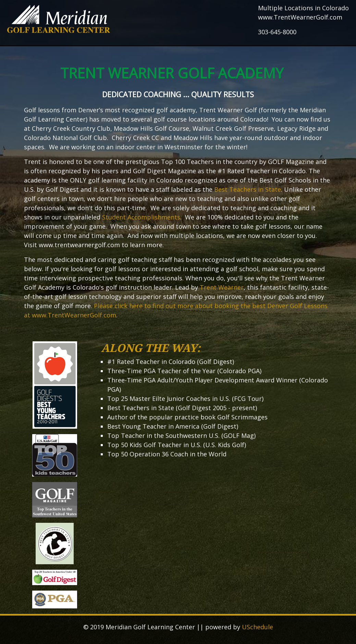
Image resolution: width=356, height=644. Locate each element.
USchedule (257, 627)
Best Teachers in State (248, 189)
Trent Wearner (222, 287)
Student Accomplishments (141, 217)
